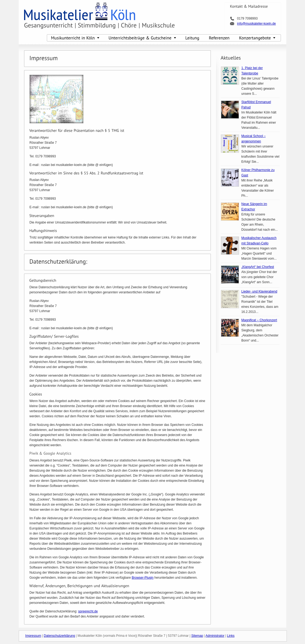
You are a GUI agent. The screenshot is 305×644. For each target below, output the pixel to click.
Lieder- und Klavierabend (259, 291)
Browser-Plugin (142, 578)
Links (231, 636)
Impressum (33, 636)
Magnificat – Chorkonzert (259, 320)
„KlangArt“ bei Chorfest (258, 267)
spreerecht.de (88, 611)
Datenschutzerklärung (59, 636)
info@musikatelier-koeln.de (256, 24)
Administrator (215, 636)
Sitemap (197, 636)
